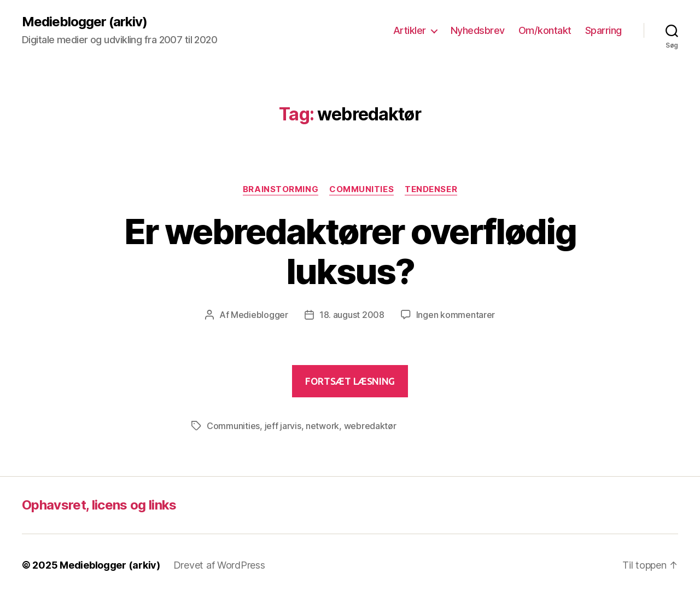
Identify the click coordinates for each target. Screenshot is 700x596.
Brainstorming (281, 189)
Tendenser (431, 189)
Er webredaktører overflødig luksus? (350, 251)
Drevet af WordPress (219, 565)
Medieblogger (259, 315)
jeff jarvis (283, 426)
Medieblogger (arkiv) (84, 22)
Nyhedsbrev (478, 30)
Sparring (603, 30)
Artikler (410, 30)
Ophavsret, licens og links (99, 505)
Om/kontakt (545, 30)
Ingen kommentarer (456, 315)
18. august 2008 (352, 315)
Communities (361, 189)
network (322, 426)
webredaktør (370, 426)
